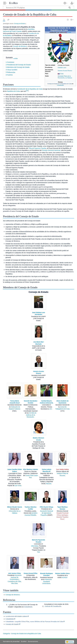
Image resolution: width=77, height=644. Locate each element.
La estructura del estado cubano (16, 616)
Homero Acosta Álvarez (65, 71)
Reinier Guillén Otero (63, 573)
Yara (38, 552)
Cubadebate (60, 85)
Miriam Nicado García (15, 507)
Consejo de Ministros (20, 46)
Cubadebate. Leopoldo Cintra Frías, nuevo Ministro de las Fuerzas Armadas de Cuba (34, 622)
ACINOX (65, 577)
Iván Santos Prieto (15, 573)
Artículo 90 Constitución (53, 606)
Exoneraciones (33, 641)
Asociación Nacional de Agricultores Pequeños (46, 513)
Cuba (69, 32)
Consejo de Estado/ (12, 624)
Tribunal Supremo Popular (37, 148)
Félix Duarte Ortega (47, 507)
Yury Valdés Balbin (62, 469)
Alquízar (49, 484)
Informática (35, 546)
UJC (51, 409)
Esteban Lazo (62, 68)
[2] (28, 91)
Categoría (6, 634)
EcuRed (13, 3)
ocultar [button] (16, 58)
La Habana (69, 78)
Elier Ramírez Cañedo (31, 469)
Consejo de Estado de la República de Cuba (59, 84)
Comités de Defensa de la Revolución (31, 415)
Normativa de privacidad (11, 641)
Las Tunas (18, 486)
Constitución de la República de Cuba (30, 89)
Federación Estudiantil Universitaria (47, 581)
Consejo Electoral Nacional (51, 150)
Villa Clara (14, 583)
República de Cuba (13, 91)
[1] (27, 91)
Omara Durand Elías (30, 573)
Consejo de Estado (20, 24)
